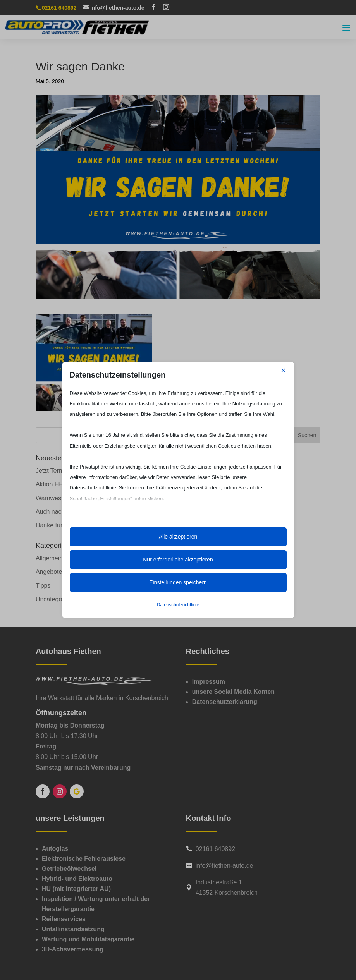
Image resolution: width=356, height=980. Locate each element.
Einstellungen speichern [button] (178, 582)
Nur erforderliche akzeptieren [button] (178, 560)
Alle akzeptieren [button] (178, 537)
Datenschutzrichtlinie (178, 605)
